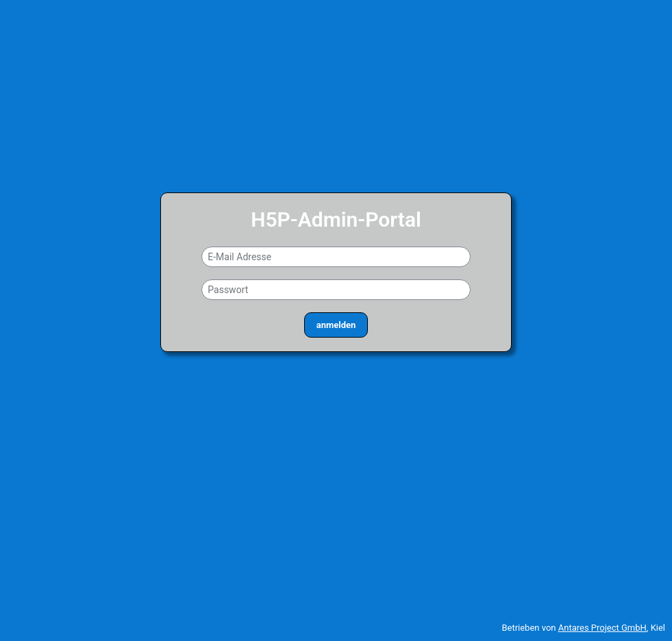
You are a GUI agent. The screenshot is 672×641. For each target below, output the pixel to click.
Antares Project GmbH (602, 628)
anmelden (336, 325)
